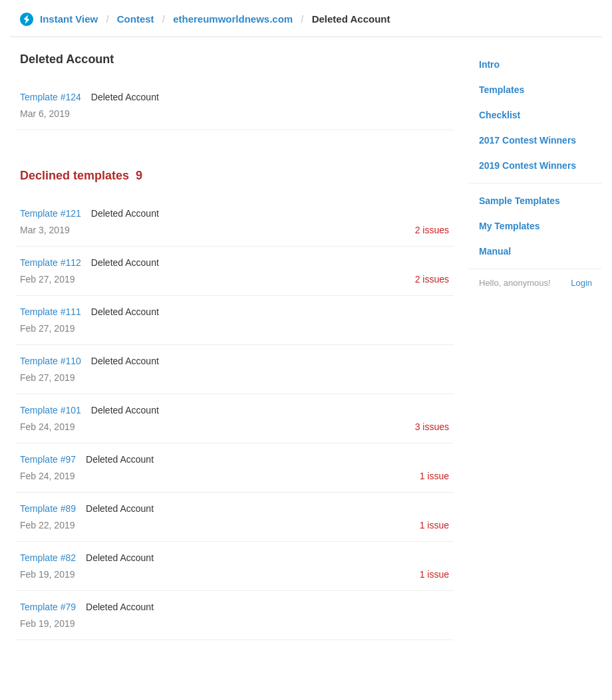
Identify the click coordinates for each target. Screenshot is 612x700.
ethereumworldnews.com (233, 19)
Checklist (500, 115)
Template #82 (48, 558)
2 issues (432, 230)
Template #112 (51, 263)
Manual (495, 251)
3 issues (432, 427)
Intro (489, 64)
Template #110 (51, 361)
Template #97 (48, 459)
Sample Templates (520, 201)
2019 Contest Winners (528, 166)
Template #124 (51, 97)
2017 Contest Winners (528, 140)
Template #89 (48, 509)
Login (581, 283)
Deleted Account (125, 97)
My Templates (510, 226)
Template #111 (51, 312)
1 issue (434, 476)
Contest (136, 19)
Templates (502, 90)
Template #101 (51, 410)
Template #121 (51, 213)
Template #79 (48, 607)
